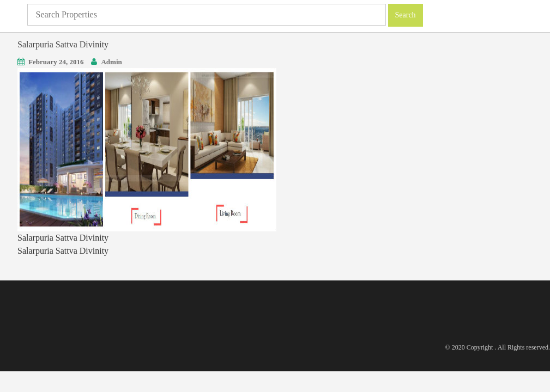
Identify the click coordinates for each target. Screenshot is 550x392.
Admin (111, 62)
